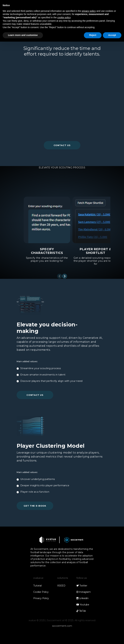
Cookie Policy (41, 592)
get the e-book (35, 506)
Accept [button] (112, 35)
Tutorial (37, 586)
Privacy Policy (41, 598)
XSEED (61, 586)
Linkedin (82, 598)
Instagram (83, 592)
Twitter (82, 586)
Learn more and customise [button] (23, 35)
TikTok (81, 611)
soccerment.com (62, 626)
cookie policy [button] (64, 17)
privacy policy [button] (89, 11)
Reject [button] (93, 35)
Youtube (83, 605)
